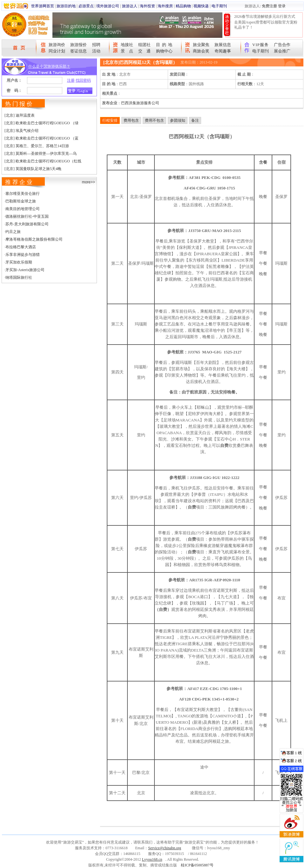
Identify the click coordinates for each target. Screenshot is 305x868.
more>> (88, 182)
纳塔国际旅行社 (19, 277)
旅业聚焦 (201, 45)
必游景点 (86, 6)
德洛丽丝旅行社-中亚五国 (27, 216)
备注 (195, 120)
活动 (96, 51)
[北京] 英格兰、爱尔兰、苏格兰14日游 (37, 146)
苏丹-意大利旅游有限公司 (27, 224)
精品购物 (183, 6)
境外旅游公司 (108, 6)
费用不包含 (154, 120)
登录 (282, 6)
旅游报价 (78, 45)
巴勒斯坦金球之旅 (21, 201)
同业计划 (57, 51)
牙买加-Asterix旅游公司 (25, 270)
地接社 (127, 45)
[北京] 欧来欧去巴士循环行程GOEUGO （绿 (41, 123)
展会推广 (282, 51)
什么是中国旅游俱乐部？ (49, 66)
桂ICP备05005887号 (197, 865)
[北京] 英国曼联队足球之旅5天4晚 (33, 169)
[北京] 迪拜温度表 (20, 115)
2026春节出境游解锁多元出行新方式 (265, 17)
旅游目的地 (66, 6)
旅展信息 (223, 45)
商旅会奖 (201, 51)
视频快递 (201, 6)
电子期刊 (219, 6)
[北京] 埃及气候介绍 (21, 131)
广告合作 (282, 45)
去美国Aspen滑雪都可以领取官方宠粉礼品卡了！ (266, 25)
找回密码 (83, 80)
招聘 (96, 45)
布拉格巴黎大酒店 (21, 247)
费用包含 (131, 120)
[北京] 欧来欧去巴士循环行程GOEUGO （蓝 (41, 138)
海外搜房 (165, 6)
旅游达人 (130, 6)
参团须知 (178, 120)
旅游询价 (57, 45)
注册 (71, 80)
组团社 (144, 45)
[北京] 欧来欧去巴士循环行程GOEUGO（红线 (43, 161)
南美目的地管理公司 (23, 209)
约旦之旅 (13, 232)
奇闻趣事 (223, 51)
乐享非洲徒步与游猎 (23, 255)
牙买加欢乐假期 (19, 262)
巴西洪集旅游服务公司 (140, 103)
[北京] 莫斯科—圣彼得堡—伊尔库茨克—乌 (41, 154)
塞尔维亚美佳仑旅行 (23, 194)
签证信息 (78, 51)
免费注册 (269, 6)
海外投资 (147, 6)
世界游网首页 (43, 6)
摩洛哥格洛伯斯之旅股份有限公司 (34, 239)
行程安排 (110, 120)
